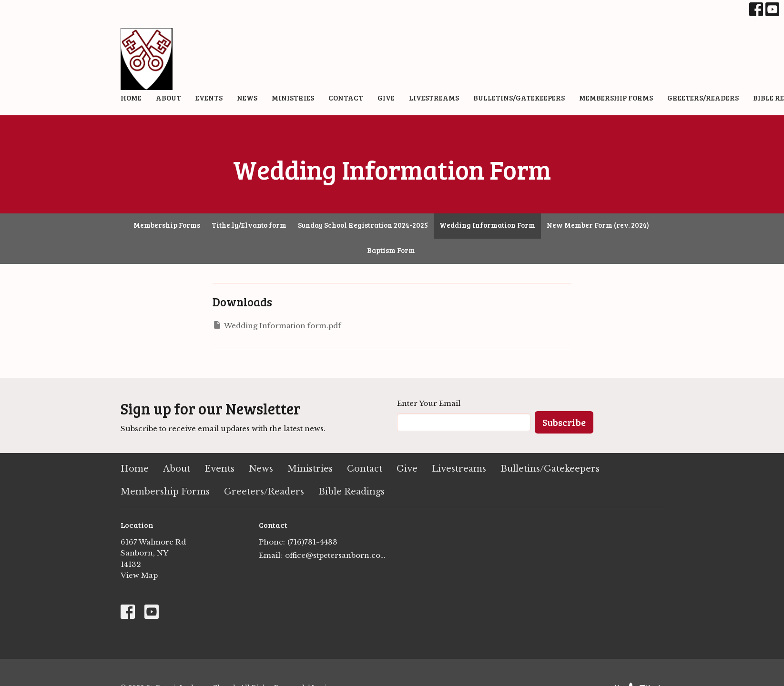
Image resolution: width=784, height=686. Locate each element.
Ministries (293, 98)
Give (386, 98)
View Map (139, 575)
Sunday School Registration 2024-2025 (363, 225)
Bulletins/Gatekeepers (519, 98)
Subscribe (564, 422)
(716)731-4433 (312, 542)
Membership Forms (616, 98)
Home (131, 98)
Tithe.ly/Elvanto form (249, 225)
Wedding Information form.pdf (277, 325)
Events (209, 98)
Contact (346, 98)
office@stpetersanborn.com (336, 555)
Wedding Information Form (487, 225)
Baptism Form (391, 250)
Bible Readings (351, 492)
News (247, 98)
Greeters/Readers (703, 98)
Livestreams (434, 98)
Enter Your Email (429, 403)
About (168, 98)
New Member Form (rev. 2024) (598, 225)
